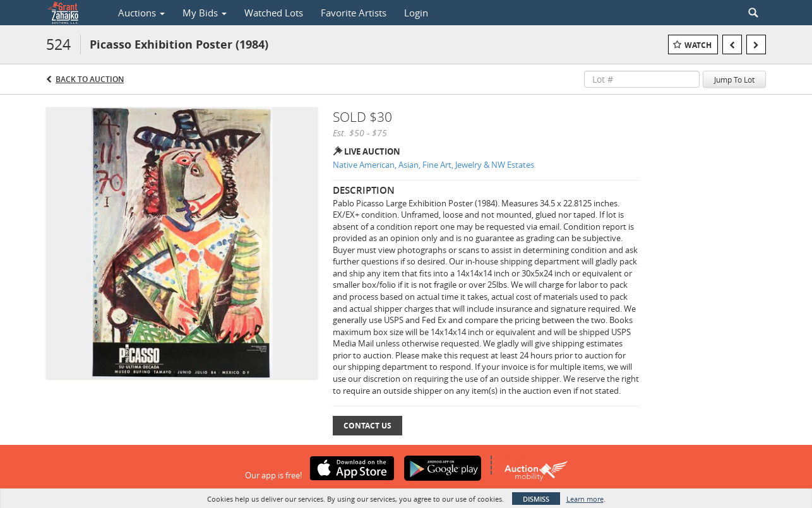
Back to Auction (90, 79)
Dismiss (536, 499)
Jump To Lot (734, 80)
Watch (698, 45)
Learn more (585, 499)
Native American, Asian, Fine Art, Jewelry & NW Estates (433, 165)
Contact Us (367, 426)
